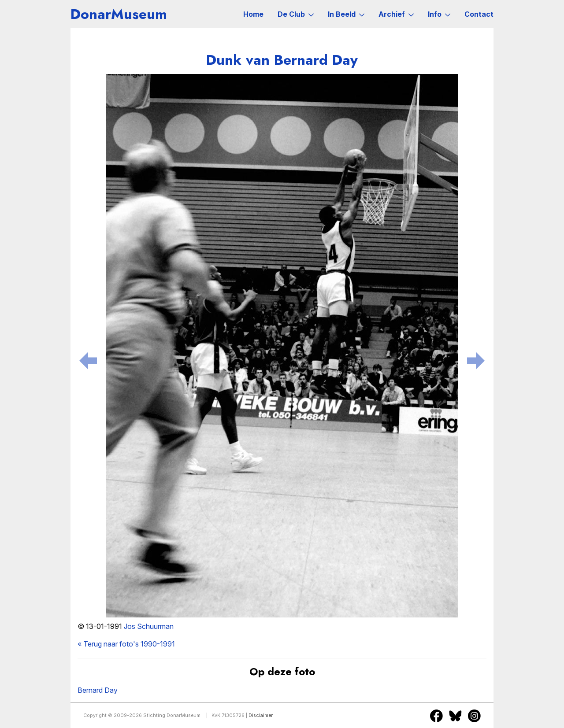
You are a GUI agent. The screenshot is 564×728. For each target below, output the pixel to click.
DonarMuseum (119, 14)
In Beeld (346, 14)
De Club (296, 14)
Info (439, 14)
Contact (479, 14)
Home (253, 14)
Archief (396, 14)
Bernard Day (98, 690)
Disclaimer (261, 715)
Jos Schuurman (149, 626)
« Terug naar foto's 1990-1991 (126, 644)
